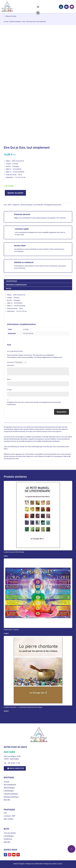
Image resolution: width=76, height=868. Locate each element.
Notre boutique (9, 788)
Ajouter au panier (15, 193)
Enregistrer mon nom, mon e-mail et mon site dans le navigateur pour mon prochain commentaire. (34, 403)
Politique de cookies (50, 864)
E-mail (9, 390)
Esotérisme (8, 839)
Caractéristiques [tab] (12, 281)
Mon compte (8, 819)
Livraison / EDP (10, 816)
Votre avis (11, 365)
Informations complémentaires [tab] (16, 285)
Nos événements (10, 785)
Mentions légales (19, 864)
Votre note (11, 362)
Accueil (6, 22)
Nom (9, 379)
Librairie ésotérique (15, 22)
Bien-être (7, 800)
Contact (60, 864)
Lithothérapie (9, 791)
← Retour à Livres (10, 16)
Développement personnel (53, 205)
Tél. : (6, 763)
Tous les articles (10, 833)
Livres (24, 22)
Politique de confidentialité (34, 864)
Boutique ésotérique (11, 797)
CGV (5, 813)
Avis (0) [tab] (9, 288)
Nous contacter (17, 768)
